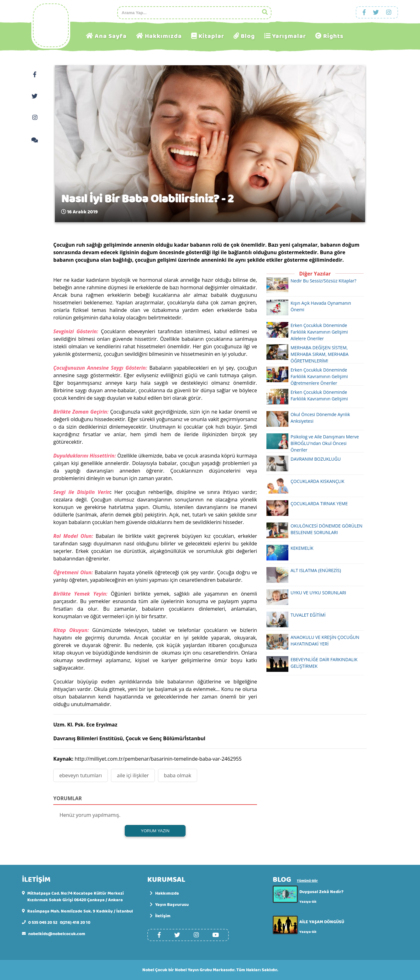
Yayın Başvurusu (169, 905)
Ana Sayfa (111, 36)
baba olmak (178, 775)
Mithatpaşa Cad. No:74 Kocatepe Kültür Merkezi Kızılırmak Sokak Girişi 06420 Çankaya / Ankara (76, 897)
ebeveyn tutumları (81, 775)
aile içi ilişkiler (133, 775)
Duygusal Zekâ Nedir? (321, 892)
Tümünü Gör (307, 881)
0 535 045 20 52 (43, 923)
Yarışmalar (289, 36)
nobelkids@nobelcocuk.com (57, 934)
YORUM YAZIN (155, 831)
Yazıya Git (308, 902)
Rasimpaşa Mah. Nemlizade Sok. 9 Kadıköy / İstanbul (80, 911)
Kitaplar (211, 36)
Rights (333, 36)
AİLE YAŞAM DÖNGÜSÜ (322, 922)
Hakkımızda (163, 36)
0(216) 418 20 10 (75, 923)
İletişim (160, 916)
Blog (248, 36)
